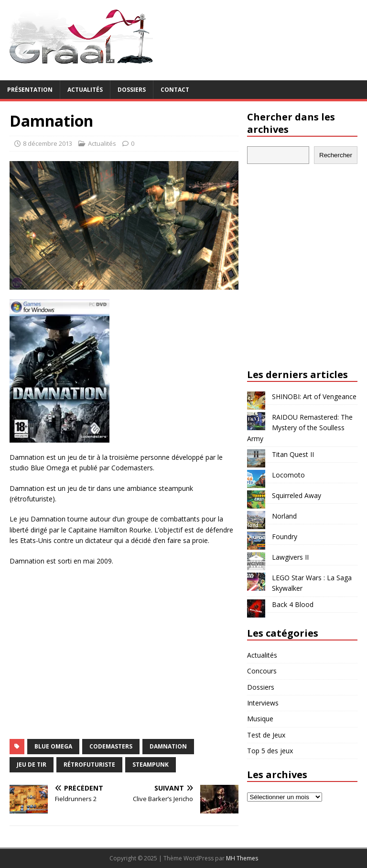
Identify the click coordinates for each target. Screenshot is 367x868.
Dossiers (132, 90)
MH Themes (242, 858)
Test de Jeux (266, 735)
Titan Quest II (293, 454)
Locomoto (288, 475)
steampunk (151, 765)
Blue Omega (53, 746)
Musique (260, 719)
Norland (284, 516)
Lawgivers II (290, 557)
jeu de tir (32, 765)
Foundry (285, 537)
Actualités (85, 90)
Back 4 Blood (293, 604)
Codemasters (111, 746)
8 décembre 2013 (48, 143)
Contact (175, 90)
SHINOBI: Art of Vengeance (314, 396)
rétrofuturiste (89, 765)
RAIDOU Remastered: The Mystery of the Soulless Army (300, 428)
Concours (262, 671)
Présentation (30, 90)
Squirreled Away (297, 495)
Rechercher (336, 155)
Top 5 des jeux (270, 751)
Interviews (263, 703)
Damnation (168, 746)
